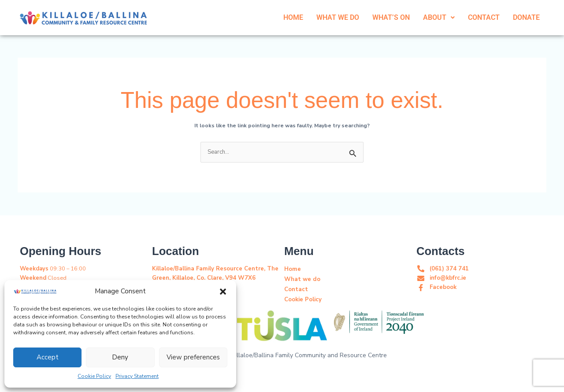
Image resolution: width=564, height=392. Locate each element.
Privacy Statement (137, 376)
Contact (296, 289)
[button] (223, 291)
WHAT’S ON (391, 17)
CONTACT (484, 17)
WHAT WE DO (338, 17)
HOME (293, 17)
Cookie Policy (94, 376)
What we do (301, 279)
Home (292, 269)
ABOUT (439, 17)
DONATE (526, 17)
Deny (120, 357)
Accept (48, 357)
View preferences (193, 357)
